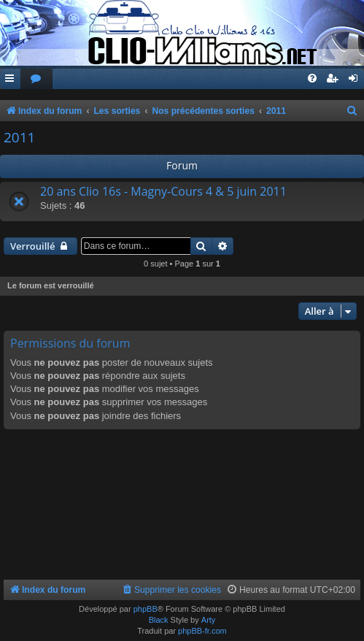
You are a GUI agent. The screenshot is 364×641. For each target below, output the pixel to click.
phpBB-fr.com (202, 631)
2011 (19, 137)
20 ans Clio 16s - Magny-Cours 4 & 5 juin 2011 (163, 191)
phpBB (146, 609)
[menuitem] (36, 79)
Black (159, 620)
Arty (209, 620)
